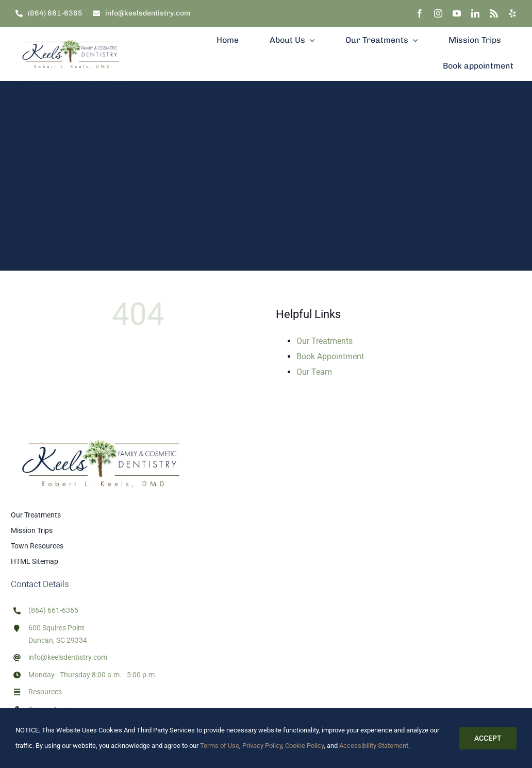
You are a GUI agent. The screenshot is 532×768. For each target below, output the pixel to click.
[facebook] (420, 13)
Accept (488, 738)
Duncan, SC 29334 (58, 640)
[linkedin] (475, 13)
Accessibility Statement (374, 746)
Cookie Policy (304, 746)
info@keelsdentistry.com (68, 657)
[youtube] (457, 13)
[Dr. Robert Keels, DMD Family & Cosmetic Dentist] (71, 31)
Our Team (314, 372)
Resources (45, 692)
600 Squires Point (56, 628)
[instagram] (438, 13)
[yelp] (512, 13)
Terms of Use (219, 746)
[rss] (494, 13)
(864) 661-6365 (53, 610)
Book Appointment (330, 356)
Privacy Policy (262, 746)
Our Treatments (325, 341)
